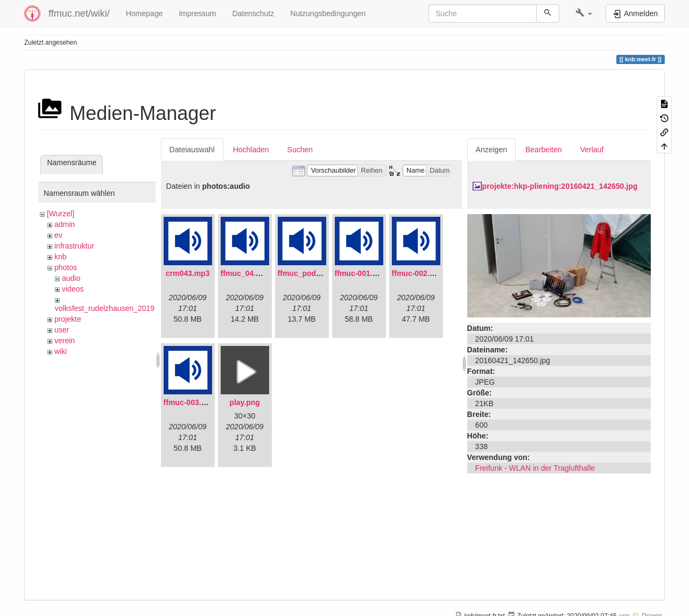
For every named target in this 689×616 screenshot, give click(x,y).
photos (66, 267)
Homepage (145, 13)
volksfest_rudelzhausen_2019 (105, 308)
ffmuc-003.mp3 (190, 402)
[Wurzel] (61, 214)
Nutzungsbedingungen (328, 13)
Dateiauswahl (192, 150)
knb (61, 257)
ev (58, 235)
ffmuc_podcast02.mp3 (318, 273)
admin (65, 224)
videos (73, 289)
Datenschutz (253, 13)
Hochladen (251, 150)
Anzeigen (491, 150)
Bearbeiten (544, 150)
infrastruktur (74, 246)
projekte (68, 319)
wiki (61, 351)
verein (65, 341)
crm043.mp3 (188, 273)
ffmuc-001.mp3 (361, 273)
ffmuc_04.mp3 (246, 273)
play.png (245, 402)
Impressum (197, 13)
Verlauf (592, 150)
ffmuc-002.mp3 (419, 273)
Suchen (300, 150)
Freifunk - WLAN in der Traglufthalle (535, 468)
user (62, 330)
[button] (584, 13)
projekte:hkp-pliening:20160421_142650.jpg (560, 186)
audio (71, 278)
